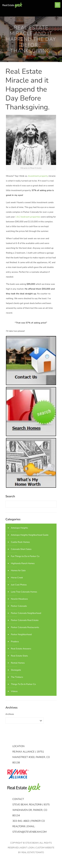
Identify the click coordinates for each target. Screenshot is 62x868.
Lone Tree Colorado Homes (24, 592)
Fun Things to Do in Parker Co (25, 556)
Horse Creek (17, 578)
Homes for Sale (18, 571)
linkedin (42, 5)
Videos (14, 691)
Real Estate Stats (19, 656)
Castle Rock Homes (20, 542)
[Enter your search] (31, 504)
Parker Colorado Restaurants (25, 627)
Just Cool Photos (19, 585)
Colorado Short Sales (21, 549)
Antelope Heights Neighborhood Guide (30, 535)
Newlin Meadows (19, 599)
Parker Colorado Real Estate (25, 620)
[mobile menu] (58, 5)
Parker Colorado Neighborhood (26, 613)
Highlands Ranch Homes (23, 563)
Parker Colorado (19, 606)
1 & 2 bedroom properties (28, 217)
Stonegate (16, 670)
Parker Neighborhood (21, 634)
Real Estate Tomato (33, 852)
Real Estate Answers (21, 649)
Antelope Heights (19, 528)
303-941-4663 (21, 821)
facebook (36, 5)
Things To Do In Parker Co (23, 684)
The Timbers (17, 677)
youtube (48, 5)
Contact (18, 799)
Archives (10, 714)
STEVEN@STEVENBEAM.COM (30, 832)
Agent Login (27, 848)
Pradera (15, 642)
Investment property (38, 176)
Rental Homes (18, 663)
